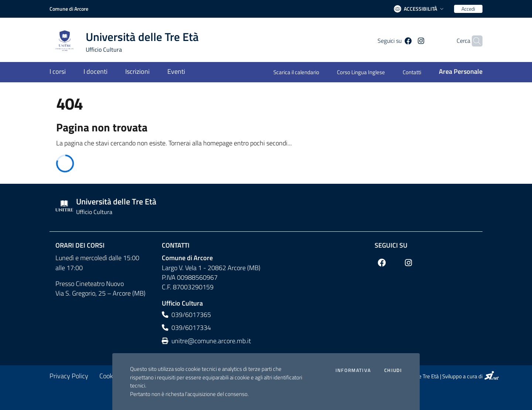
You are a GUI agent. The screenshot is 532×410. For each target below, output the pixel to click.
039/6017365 (186, 315)
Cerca (452, 41)
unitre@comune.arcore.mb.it (206, 341)
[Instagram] (411, 41)
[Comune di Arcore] (69, 9)
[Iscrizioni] (137, 72)
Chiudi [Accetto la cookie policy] (393, 370)
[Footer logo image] (266, 206)
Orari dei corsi (80, 245)
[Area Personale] (456, 72)
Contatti (176, 245)
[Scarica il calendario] (301, 73)
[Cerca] (474, 41)
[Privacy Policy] (69, 376)
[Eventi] (172, 72)
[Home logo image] (129, 41)
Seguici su (391, 245)
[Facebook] (398, 41)
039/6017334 (186, 328)
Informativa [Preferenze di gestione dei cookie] (353, 370)
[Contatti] (412, 73)
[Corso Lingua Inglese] (361, 73)
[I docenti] (96, 72)
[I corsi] (62, 72)
